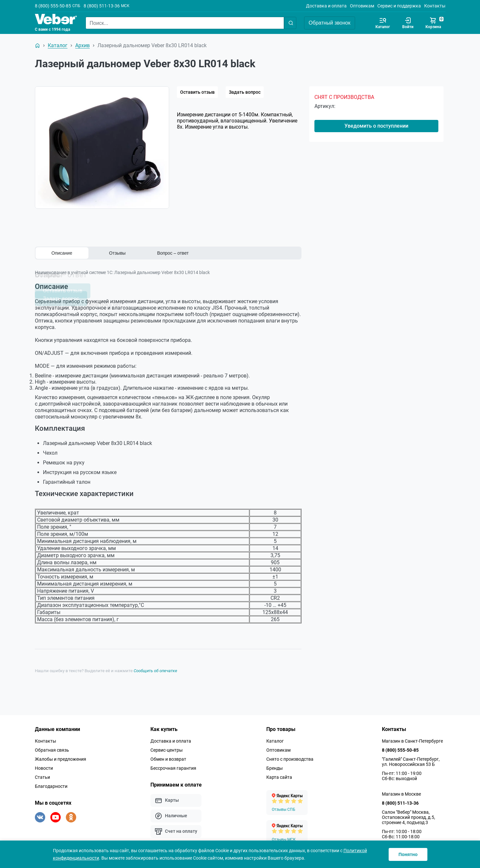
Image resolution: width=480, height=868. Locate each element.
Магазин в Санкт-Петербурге (412, 739)
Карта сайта (279, 775)
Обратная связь (52, 748)
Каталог (275, 739)
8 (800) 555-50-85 (53, 6)
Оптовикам (362, 6)
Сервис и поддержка (399, 6)
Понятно (408, 854)
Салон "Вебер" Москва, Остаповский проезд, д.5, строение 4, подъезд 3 (409, 815)
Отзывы (117, 253)
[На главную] (37, 46)
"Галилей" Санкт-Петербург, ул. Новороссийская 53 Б (411, 759)
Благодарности (51, 784)
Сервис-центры (167, 748)
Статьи (42, 775)
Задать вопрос (245, 92)
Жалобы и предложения (61, 757)
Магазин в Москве (401, 792)
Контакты (435, 6)
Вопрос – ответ (173, 253)
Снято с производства (290, 757)
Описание (62, 253)
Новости (44, 766)
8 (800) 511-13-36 (102, 6)
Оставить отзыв (197, 92)
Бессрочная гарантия (173, 766)
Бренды (275, 766)
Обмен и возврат (168, 757)
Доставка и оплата (326, 6)
